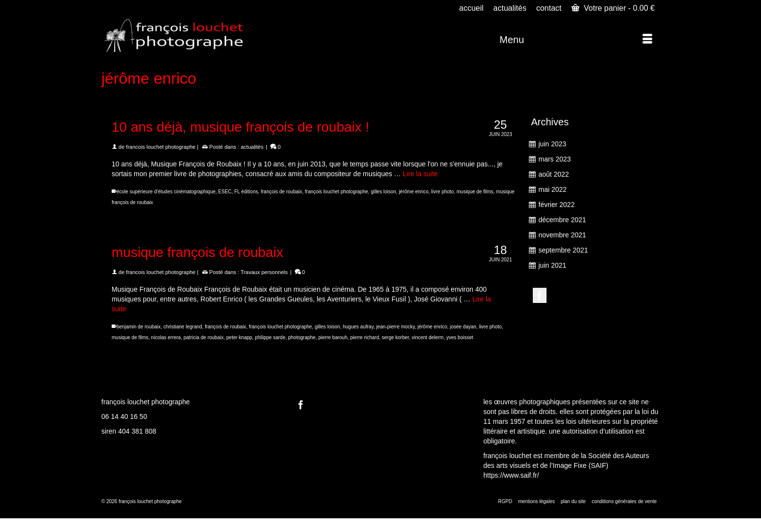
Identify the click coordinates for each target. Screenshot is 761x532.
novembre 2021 (562, 235)
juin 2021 (553, 265)
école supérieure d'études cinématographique (166, 192)
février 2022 (557, 205)
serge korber (396, 337)
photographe (302, 337)
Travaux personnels (264, 272)
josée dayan (463, 327)
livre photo (443, 192)
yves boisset (460, 337)
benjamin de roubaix (139, 327)
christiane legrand (183, 327)
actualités (252, 147)
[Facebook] (540, 295)
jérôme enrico (414, 192)
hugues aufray (358, 327)
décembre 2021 (562, 220)
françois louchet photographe (337, 192)
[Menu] (576, 40)
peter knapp (239, 337)
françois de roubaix (282, 192)
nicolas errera (166, 337)
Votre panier (613, 8)
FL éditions (246, 192)
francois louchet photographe (161, 147)
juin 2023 (553, 144)
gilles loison (383, 192)
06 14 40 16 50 (124, 416)
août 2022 (554, 174)
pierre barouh (333, 337)
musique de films (475, 192)
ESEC (225, 192)
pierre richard (365, 337)
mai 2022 (553, 189)
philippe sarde (270, 337)
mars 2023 (555, 159)
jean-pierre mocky (395, 327)
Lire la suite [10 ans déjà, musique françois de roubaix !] (421, 174)
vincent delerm (428, 337)
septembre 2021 (563, 250)
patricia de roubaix (204, 337)
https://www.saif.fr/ (511, 475)
